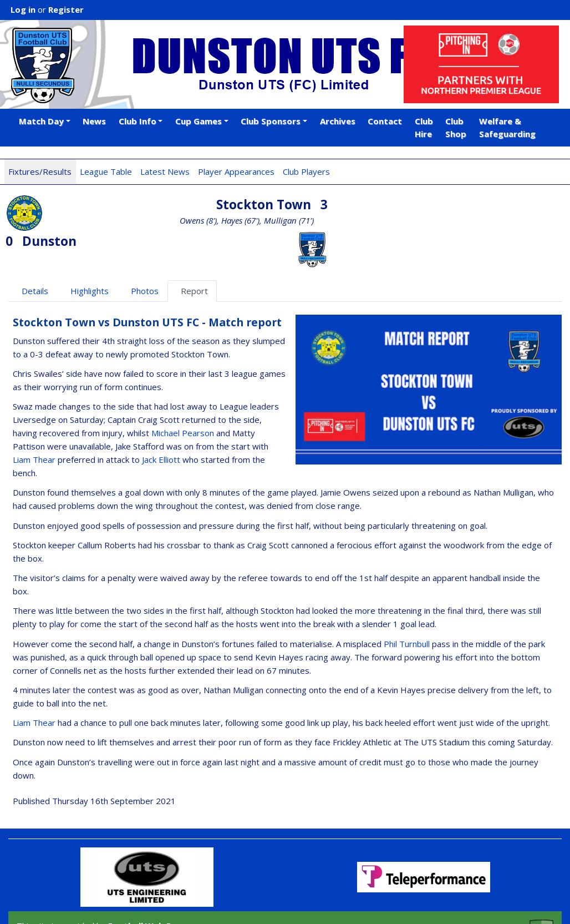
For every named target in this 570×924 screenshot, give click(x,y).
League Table (106, 171)
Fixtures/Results (40, 171)
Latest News (165, 171)
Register (66, 9)
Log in (23, 9)
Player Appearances (236, 171)
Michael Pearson (183, 396)
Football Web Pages (150, 888)
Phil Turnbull (407, 607)
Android (176, 901)
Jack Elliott (161, 423)
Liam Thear (34, 423)
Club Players (306, 171)
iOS (139, 901)
